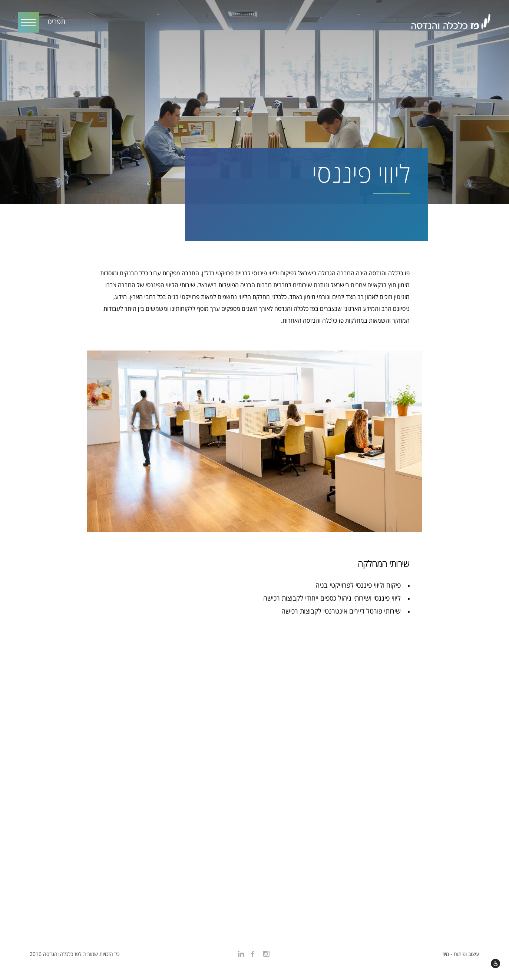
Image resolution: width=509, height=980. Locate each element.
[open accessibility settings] (495, 964)
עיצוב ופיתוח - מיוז (461, 954)
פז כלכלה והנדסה (450, 23)
